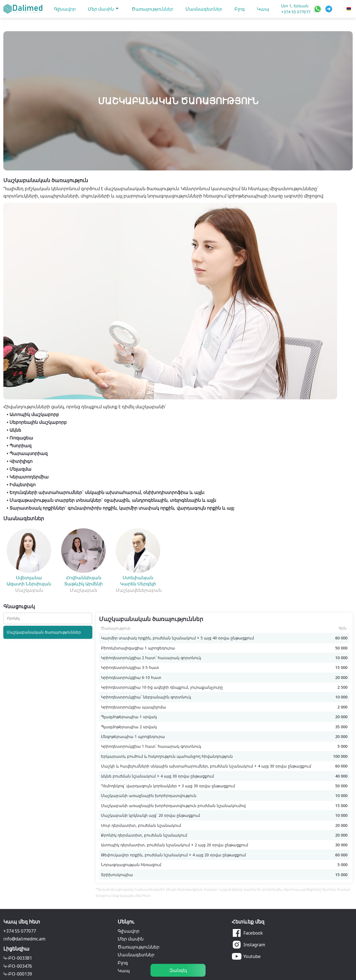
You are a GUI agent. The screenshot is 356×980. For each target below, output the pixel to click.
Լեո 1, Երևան (295, 6)
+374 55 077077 (296, 12)
